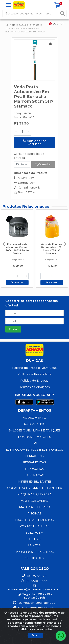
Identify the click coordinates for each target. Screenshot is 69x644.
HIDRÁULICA (35, 469)
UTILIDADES (34, 558)
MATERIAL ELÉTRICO (35, 507)
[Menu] (8, 5)
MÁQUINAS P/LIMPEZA (35, 494)
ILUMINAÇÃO (35, 475)
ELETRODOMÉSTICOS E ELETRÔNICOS (34, 450)
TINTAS (34, 545)
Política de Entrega (34, 380)
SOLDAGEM (34, 533)
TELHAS (34, 539)
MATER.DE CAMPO (35, 501)
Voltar (56, 24)
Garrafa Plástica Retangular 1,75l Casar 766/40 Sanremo (52, 249)
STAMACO (28, 117)
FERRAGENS (34, 456)
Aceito (35, 635)
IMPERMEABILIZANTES (35, 481)
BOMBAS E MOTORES (35, 437)
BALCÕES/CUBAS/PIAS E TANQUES (35, 430)
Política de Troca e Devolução (34, 368)
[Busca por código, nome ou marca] (31, 14)
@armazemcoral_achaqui (34, 603)
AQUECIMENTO (34, 418)
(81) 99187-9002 (35, 581)
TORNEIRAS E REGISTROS (34, 552)
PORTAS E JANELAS (35, 526)
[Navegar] (4, 244)
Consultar (43, 164)
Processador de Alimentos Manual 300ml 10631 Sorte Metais (17, 249)
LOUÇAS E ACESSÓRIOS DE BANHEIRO (34, 488)
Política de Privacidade (35, 374)
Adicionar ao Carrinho (34, 142)
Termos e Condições (34, 387)
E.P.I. (35, 443)
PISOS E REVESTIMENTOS (34, 520)
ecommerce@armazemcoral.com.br (35, 588)
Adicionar (17, 283)
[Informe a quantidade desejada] (22, 132)
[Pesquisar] (63, 14)
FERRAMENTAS (35, 462)
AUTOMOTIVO (35, 424)
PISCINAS (34, 513)
